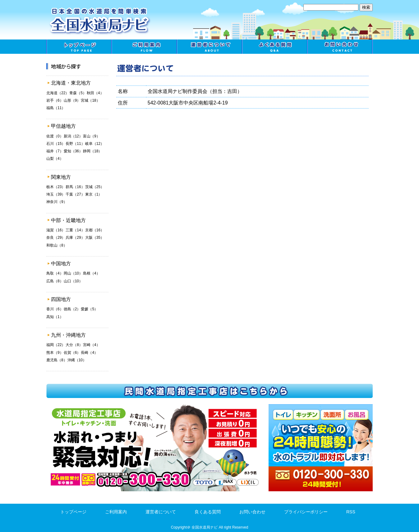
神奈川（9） (57, 202)
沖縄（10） (77, 360)
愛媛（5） (89, 309)
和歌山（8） (57, 245)
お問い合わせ (340, 47)
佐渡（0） (55, 136)
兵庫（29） (75, 238)
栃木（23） (56, 187)
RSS (351, 512)
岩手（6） (55, 100)
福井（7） (55, 151)
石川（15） (56, 144)
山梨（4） (55, 159)
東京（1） (94, 194)
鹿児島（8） (57, 360)
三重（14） (75, 230)
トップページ (79, 47)
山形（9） (72, 100)
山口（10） (73, 281)
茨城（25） (95, 187)
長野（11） (75, 144)
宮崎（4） (92, 345)
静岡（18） (92, 151)
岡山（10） (73, 273)
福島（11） (56, 108)
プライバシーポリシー (306, 512)
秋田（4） (95, 93)
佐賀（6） (72, 353)
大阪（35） (95, 238)
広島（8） (55, 281)
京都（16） (95, 230)
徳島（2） (72, 309)
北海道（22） (58, 93)
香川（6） (55, 309)
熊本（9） (55, 353)
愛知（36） (73, 151)
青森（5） (78, 93)
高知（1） (55, 317)
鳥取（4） (55, 273)
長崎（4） (89, 353)
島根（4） (92, 273)
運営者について (209, 47)
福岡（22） (56, 345)
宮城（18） (90, 100)
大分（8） (74, 345)
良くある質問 (275, 47)
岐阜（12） (95, 144)
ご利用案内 (144, 47)
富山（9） (92, 136)
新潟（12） (73, 136)
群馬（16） (75, 187)
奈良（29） (56, 238)
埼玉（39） (56, 194)
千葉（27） (75, 194)
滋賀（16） (56, 230)
